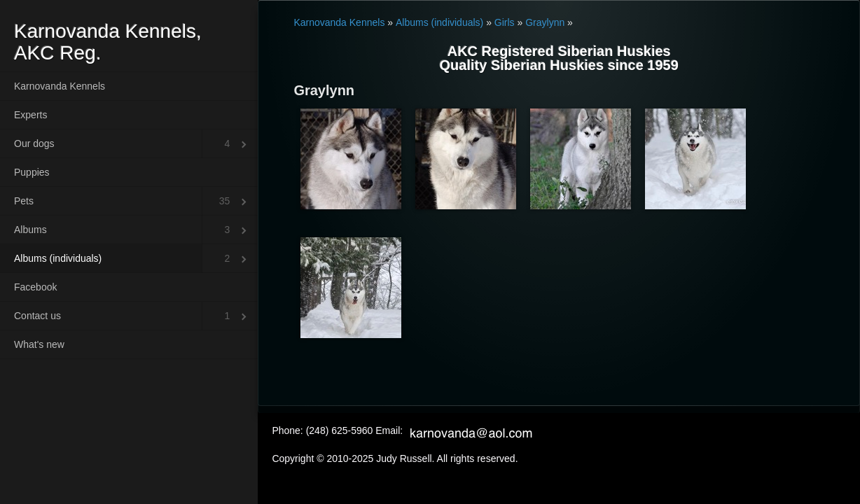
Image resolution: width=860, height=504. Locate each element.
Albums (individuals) (58, 258)
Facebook (35, 287)
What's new (39, 344)
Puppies (32, 172)
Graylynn (545, 22)
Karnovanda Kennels (60, 86)
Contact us (37, 316)
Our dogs (34, 143)
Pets (24, 201)
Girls (505, 22)
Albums (30, 230)
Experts (30, 115)
